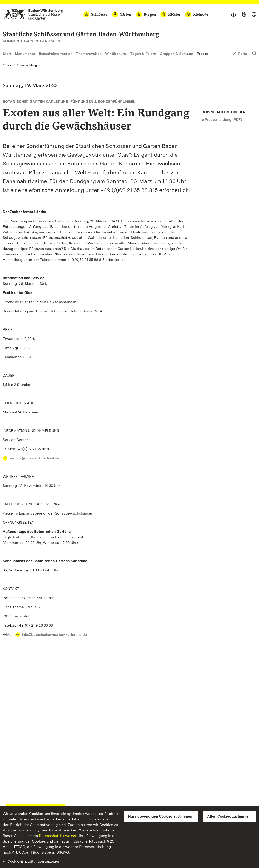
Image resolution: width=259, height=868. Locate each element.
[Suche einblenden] (254, 53)
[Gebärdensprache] (244, 14)
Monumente (25, 54)
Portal (240, 54)
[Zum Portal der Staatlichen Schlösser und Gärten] (33, 14)
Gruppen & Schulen (176, 54)
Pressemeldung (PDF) (223, 120)
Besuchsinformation (56, 54)
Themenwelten (89, 54)
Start (7, 54)
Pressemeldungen (28, 65)
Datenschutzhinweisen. (58, 836)
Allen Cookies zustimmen (229, 816)
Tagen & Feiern (143, 54)
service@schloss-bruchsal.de (34, 458)
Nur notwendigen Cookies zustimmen (160, 816)
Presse (202, 54)
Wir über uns (116, 54)
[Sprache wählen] (254, 14)
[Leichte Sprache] (233, 14)
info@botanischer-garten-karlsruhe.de (54, 635)
